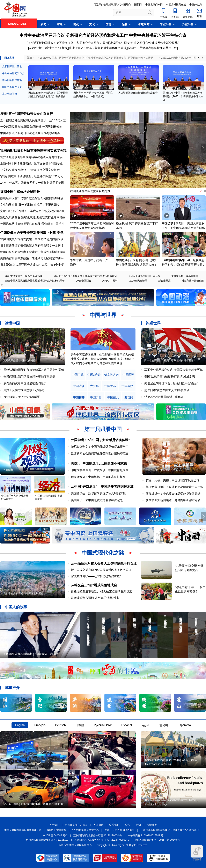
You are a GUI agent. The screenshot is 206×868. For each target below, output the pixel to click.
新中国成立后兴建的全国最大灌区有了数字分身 (101, 570)
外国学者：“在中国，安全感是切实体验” (101, 440)
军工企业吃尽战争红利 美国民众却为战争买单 (174, 370)
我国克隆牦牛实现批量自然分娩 (90, 191)
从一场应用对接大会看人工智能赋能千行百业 (104, 564)
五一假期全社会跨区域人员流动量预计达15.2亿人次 (33, 120)
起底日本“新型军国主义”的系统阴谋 (167, 390)
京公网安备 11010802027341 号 (146, 836)
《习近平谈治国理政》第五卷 (144, 276)
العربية (145, 725)
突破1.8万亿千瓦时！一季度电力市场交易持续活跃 (32, 211)
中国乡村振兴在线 (176, 5)
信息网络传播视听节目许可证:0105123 (47, 840)
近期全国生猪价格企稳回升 (20, 192)
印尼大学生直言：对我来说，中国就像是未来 (100, 470)
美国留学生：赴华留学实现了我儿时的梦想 (98, 493)
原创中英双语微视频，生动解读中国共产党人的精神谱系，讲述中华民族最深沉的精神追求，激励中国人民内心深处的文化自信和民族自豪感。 (102, 359)
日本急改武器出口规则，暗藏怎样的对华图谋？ (170, 360)
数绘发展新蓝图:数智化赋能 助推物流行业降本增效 (33, 217)
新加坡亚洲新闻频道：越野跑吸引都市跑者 (173, 500)
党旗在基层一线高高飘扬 (185, 276)
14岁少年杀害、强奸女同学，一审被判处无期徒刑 (32, 183)
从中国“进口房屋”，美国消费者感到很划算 (102, 487)
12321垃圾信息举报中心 (85, 830)
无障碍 (197, 853)
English (20, 725)
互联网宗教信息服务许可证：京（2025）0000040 (102, 840)
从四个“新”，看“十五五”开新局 (48, 48)
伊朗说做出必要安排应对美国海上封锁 (28, 233)
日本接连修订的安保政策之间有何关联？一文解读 (32, 246)
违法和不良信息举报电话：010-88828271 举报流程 (171, 830)
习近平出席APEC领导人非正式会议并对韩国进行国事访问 (85, 276)
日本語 (80, 725)
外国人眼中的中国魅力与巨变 (162, 470)
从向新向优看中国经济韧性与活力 (25, 383)
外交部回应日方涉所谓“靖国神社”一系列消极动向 (31, 127)
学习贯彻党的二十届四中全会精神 (24, 276)
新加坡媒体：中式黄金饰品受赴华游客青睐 (173, 494)
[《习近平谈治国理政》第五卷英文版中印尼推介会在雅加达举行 (67, 43)
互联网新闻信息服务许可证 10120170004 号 (98, 836)
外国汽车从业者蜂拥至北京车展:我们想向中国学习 (32, 224)
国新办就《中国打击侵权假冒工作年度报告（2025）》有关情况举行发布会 (183, 96)
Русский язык (103, 725)
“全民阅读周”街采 (173, 260)
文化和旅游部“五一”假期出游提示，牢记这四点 (30, 205)
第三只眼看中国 (103, 429)
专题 (60, 233)
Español (127, 725)
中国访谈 (168, 223)
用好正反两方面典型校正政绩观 (24, 390)
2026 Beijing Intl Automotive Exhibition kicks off (34, 804)
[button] (203, 148)
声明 (138, 825)
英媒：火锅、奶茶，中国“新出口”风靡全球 (173, 480)
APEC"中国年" (110, 281)
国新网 (138, 5)
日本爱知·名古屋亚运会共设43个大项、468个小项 (32, 265)
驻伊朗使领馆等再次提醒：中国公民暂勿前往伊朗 (32, 239)
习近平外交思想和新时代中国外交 (112, 5)
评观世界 (153, 323)
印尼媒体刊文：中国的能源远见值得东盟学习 (100, 447)
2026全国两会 (84, 281)
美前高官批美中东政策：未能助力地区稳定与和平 (32, 258)
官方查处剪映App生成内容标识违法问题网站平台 (32, 157)
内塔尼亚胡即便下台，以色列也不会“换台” (171, 383)
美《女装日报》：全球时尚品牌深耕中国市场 (175, 487)
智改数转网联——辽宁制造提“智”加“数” (96, 576)
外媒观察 (8, 470)
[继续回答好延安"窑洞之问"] (126, 43)
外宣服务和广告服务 (76, 825)
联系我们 (114, 825)
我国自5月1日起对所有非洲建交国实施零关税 (33, 151)
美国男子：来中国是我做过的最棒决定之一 (98, 500)
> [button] (203, 58)
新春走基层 (164, 281)
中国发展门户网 (154, 5)
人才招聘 (98, 825)
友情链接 (152, 825)
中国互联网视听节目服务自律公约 (23, 830)
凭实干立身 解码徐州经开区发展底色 (23, 593)
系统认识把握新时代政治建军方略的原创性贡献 (34, 370)
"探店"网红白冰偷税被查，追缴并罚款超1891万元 (32, 176)
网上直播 (9, 58)
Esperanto (184, 725)
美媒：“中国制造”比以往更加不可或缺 (99, 463)
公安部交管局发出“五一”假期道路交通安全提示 (30, 170)
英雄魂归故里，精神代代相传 (19, 360)
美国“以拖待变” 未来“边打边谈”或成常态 (170, 377)
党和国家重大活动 (12, 66)
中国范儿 (122, 260)
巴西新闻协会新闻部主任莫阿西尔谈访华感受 (100, 453)
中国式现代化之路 (103, 553)
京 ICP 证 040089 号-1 (55, 836)
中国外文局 (196, 5)
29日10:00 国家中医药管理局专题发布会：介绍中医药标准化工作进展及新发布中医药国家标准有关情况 (96, 58)
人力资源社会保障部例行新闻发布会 (138, 93)
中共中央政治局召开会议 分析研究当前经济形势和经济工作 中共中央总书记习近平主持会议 (103, 35)
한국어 (164, 725)
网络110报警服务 (57, 830)
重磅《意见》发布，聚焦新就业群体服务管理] (98, 48)
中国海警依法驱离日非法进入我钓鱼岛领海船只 (30, 133)
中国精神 (79, 397)
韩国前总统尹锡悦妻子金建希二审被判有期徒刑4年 (33, 252)
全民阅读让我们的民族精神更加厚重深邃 (29, 377)
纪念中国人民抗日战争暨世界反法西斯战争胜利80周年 (35, 281)
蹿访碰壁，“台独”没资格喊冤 (22, 397)
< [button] (199, 58)
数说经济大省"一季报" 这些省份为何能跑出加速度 (32, 198)
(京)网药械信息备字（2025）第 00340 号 (158, 840)
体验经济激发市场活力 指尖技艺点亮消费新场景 (102, 591)
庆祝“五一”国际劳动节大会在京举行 (27, 114)
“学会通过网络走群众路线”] (162, 43)
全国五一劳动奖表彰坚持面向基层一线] (153, 48)
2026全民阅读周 (138, 281)
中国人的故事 (16, 607)
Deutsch (60, 725)
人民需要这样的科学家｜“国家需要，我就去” (32, 654)
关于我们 (54, 825)
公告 (127, 825)
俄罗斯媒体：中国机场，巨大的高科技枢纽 (98, 477)
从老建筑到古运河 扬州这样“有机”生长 (95, 598)
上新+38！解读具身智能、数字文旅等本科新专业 (31, 163)
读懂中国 (12, 323)
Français (40, 725)
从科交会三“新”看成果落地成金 (94, 585)
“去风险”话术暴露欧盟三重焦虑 (164, 397)
